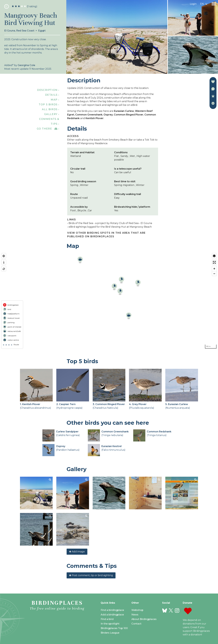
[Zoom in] (214, 269)
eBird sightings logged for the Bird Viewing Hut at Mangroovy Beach (110, 227)
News (135, 615)
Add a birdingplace (112, 615)
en (202, 4)
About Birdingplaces (144, 619)
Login (193, 4)
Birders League (110, 633)
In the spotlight (110, 624)
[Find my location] (4, 256)
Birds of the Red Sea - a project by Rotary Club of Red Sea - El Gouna (110, 223)
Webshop (137, 610)
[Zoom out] (214, 274)
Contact (136, 624)
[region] (109, 301)
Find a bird (107, 619)
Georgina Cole (26, 65)
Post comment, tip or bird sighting (91, 575)
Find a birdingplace (112, 610)
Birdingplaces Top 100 (114, 628)
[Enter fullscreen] (214, 262)
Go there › (48, 129)
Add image (77, 552)
